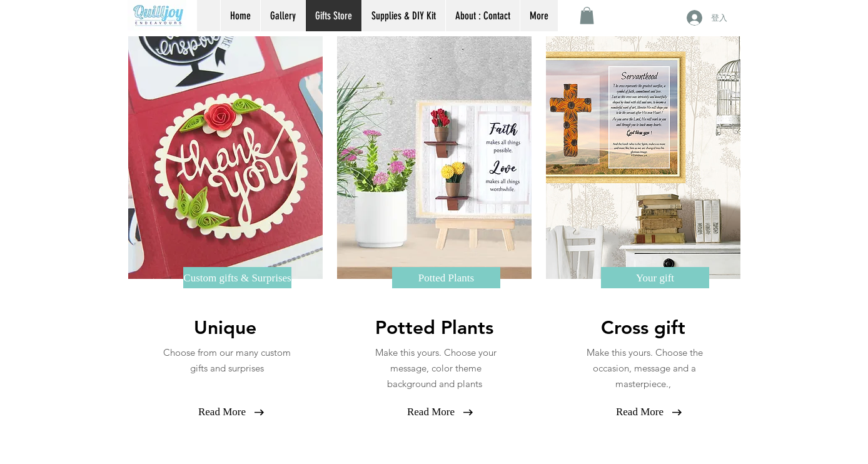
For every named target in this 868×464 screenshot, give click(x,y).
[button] (587, 15)
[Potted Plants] (446, 278)
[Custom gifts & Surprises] (237, 278)
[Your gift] (655, 278)
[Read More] (222, 411)
